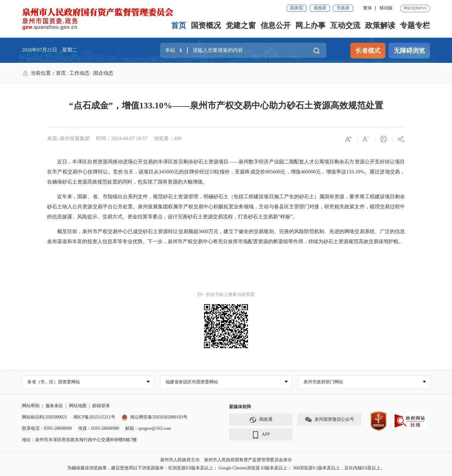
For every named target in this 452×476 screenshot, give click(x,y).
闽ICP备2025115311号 (94, 417)
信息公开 (276, 25)
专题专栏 (415, 25)
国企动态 (103, 73)
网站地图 (78, 406)
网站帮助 (31, 406)
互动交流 (345, 25)
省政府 (320, 8)
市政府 (343, 8)
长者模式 (368, 51)
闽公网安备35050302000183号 (154, 417)
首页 (179, 25)
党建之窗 (241, 25)
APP (261, 435)
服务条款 (54, 406)
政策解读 (380, 25)
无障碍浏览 (409, 51)
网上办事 (310, 25)
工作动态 (79, 73)
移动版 (386, 8)
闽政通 (261, 420)
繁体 (368, 8)
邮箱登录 (101, 406)
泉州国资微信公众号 (329, 420)
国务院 (297, 8)
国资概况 (206, 25)
